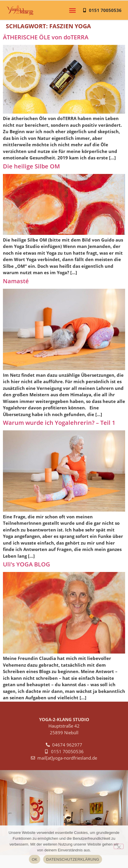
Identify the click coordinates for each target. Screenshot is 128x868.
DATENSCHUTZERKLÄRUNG (73, 859)
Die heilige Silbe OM (31, 166)
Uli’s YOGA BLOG (27, 564)
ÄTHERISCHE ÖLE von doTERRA (46, 37)
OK (35, 859)
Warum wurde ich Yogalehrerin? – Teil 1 (59, 423)
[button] (73, 10)
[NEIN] (119, 846)
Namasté (16, 281)
